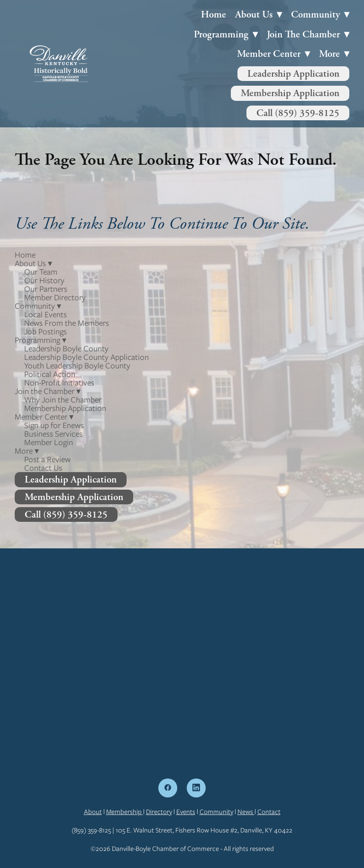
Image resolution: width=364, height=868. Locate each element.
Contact (269, 812)
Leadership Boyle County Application (86, 357)
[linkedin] (196, 788)
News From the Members (67, 323)
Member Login (49, 442)
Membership (125, 812)
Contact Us (43, 468)
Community (216, 812)
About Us (259, 14)
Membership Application (290, 93)
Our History (44, 280)
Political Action (50, 374)
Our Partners (46, 289)
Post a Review (47, 459)
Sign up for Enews (54, 425)
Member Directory (55, 297)
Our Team (41, 272)
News (246, 812)
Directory (159, 812)
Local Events (45, 314)
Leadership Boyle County (66, 349)
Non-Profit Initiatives (59, 383)
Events (186, 812)
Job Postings (45, 331)
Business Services (53, 434)
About (93, 812)
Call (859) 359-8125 (298, 113)
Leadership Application (293, 74)
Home (214, 14)
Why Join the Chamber (63, 400)
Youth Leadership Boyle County (77, 366)
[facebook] (168, 788)
